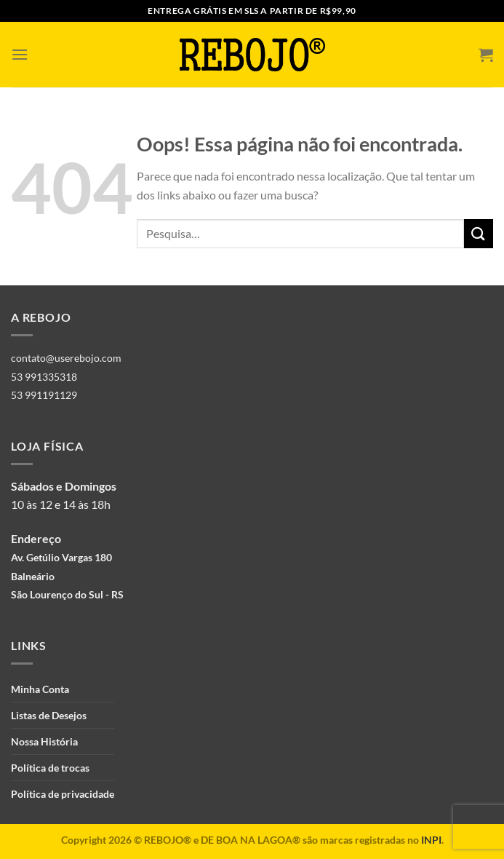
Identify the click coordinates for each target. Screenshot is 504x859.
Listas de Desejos (49, 715)
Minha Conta (40, 689)
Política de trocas (50, 768)
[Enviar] (479, 233)
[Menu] (20, 54)
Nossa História (44, 741)
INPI (431, 840)
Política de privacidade (63, 794)
